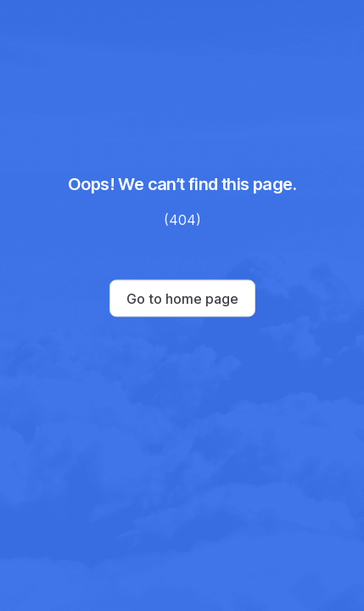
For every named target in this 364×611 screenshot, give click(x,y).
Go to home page (182, 299)
